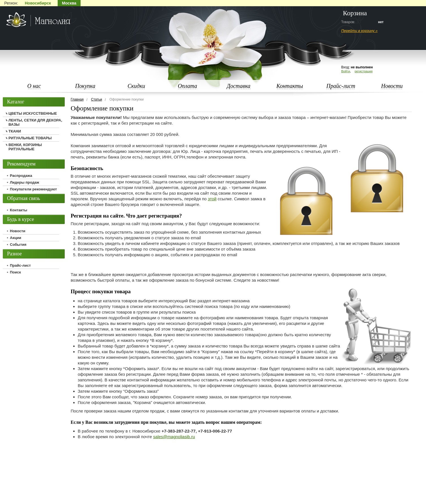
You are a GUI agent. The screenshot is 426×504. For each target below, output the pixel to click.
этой (212, 199)
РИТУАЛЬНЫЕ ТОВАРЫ (30, 138)
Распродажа (21, 176)
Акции (16, 238)
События (18, 245)
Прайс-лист (341, 86)
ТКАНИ (15, 131)
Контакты (290, 86)
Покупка (85, 86)
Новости (392, 86)
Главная (77, 99)
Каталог (16, 102)
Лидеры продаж (25, 182)
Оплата (187, 86)
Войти (346, 71)
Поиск (15, 272)
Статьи (97, 99)
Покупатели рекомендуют (33, 189)
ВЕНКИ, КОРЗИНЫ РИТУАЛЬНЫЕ (25, 147)
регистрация (364, 71)
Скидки (136, 86)
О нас (34, 86)
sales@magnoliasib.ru (174, 437)
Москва (69, 3)
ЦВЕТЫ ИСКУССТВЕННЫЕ (33, 113)
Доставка (239, 86)
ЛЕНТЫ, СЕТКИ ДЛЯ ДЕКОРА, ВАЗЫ (35, 122)
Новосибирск (38, 3)
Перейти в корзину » (359, 31)
